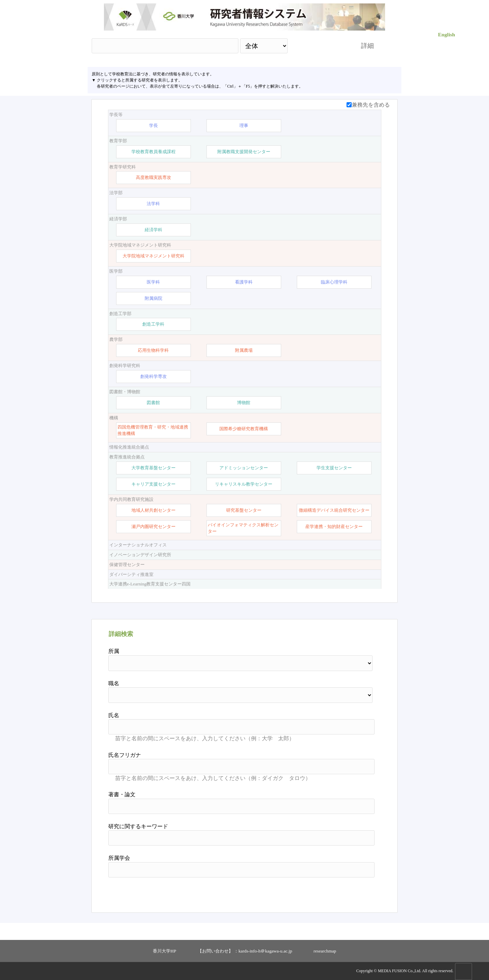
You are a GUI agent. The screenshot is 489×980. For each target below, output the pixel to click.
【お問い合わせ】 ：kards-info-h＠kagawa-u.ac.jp (245, 951)
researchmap (325, 951)
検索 (318, 46)
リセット (357, 892)
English (447, 34)
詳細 (367, 46)
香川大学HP (165, 951)
